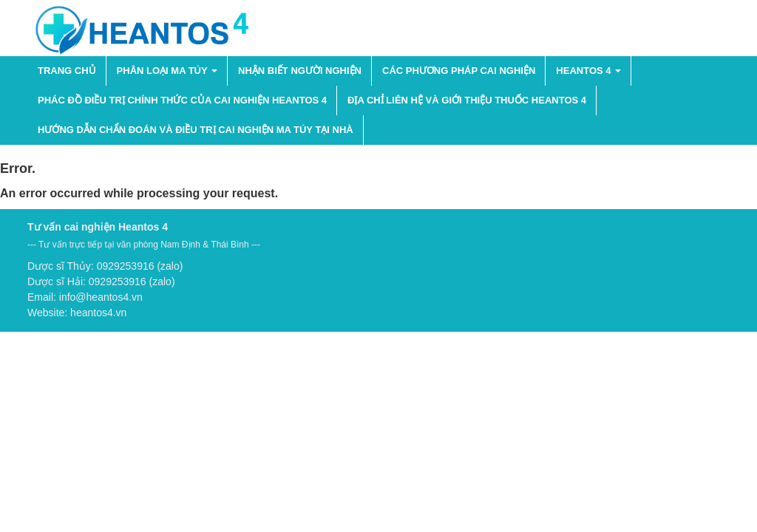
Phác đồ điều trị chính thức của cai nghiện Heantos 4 (182, 100)
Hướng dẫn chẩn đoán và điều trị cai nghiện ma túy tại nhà (196, 130)
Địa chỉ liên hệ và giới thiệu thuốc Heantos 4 (467, 100)
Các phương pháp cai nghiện (459, 71)
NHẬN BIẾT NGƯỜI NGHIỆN (300, 71)
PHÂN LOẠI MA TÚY (167, 71)
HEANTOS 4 (588, 71)
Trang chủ (67, 71)
